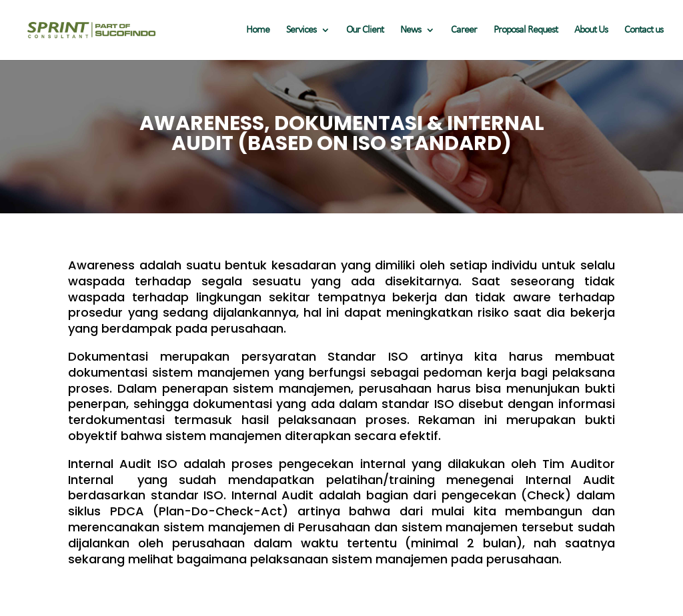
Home (258, 30)
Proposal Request (526, 30)
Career (464, 30)
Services (301, 30)
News (411, 30)
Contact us (644, 30)
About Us (591, 30)
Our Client (365, 30)
